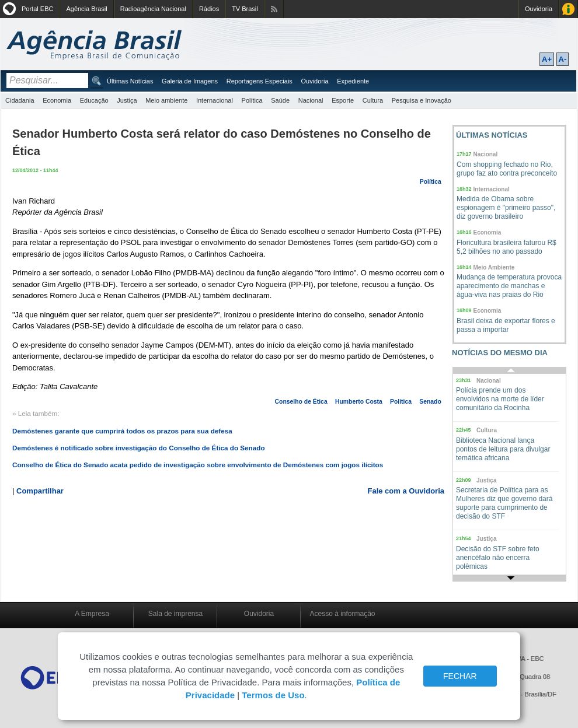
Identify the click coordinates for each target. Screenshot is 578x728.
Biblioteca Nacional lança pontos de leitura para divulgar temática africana (503, 449)
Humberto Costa (359, 402)
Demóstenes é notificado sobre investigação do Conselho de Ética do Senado (139, 448)
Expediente (353, 81)
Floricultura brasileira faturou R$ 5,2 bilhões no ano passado (506, 247)
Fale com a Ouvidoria (406, 491)
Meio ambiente (166, 100)
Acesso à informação (342, 614)
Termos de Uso (273, 695)
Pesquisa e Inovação (422, 100)
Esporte (343, 100)
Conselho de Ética (301, 402)
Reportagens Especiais (260, 81)
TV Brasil (245, 9)
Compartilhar (40, 491)
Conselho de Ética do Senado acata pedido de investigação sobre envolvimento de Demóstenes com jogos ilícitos (198, 465)
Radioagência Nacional (153, 9)
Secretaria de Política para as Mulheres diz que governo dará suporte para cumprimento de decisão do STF (504, 503)
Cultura (373, 100)
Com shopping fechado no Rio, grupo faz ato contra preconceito (507, 169)
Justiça (127, 100)
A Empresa (92, 614)
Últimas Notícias (130, 81)
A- (563, 59)
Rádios (209, 9)
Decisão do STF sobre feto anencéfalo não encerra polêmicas (498, 558)
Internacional (215, 100)
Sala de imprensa (175, 614)
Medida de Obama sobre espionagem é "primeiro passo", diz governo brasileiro (506, 208)
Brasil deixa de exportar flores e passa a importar (506, 325)
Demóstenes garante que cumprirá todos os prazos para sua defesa (122, 431)
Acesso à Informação (568, 9)
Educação (94, 100)
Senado (430, 402)
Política (252, 100)
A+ (547, 59)
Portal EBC (37, 9)
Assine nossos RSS (274, 9)
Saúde (280, 100)
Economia (57, 100)
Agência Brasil (86, 9)
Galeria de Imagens (190, 81)
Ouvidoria (539, 9)
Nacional (311, 100)
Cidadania (20, 100)
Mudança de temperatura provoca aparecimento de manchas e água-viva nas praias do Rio (509, 286)
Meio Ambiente (494, 267)
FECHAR (460, 676)
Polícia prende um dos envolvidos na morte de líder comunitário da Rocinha (500, 399)
